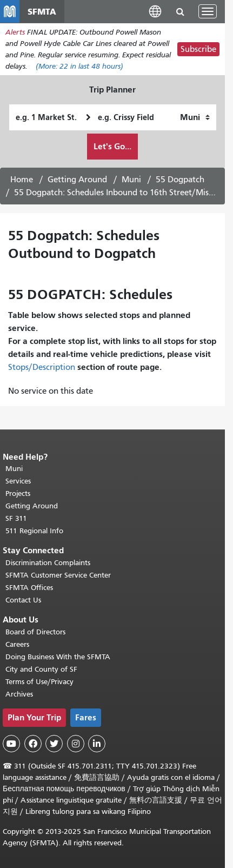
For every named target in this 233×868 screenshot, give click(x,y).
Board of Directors (35, 632)
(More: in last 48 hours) (79, 66)
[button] (155, 11)
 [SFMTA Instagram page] (76, 744)
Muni (131, 180)
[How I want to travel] (195, 117)
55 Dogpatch (180, 180)
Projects (18, 493)
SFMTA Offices (29, 588)
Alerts (15, 32)
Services (18, 481)
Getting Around (77, 180)
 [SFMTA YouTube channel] (11, 744)
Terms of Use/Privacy (39, 682)
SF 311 (16, 518)
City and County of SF (41, 669)
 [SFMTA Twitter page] (54, 744)
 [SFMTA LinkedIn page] (97, 744)
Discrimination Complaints (48, 563)
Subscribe (198, 49)
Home (22, 180)
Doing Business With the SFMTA (58, 657)
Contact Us (23, 600)
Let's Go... (112, 146)
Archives (19, 694)
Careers (17, 644)
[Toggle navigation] (208, 11)
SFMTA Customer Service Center (58, 575)
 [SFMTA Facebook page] (33, 744)
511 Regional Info (34, 531)
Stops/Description (42, 367)
